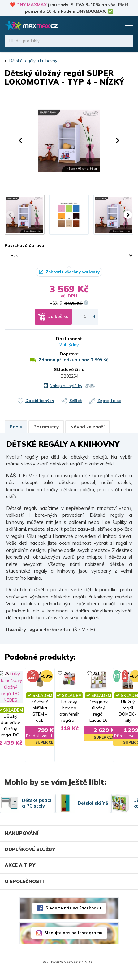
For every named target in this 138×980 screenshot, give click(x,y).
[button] (20, 140)
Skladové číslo (69, 369)
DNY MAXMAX (32, 5)
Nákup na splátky (66, 386)
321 (116, 673)
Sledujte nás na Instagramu (73, 941)
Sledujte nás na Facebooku (73, 916)
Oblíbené (103, 25)
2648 (48, 673)
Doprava (69, 354)
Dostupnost (69, 339)
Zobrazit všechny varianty (73, 272)
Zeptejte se (109, 401)
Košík (115, 25)
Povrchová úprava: (25, 245)
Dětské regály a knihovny (33, 61)
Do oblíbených (40, 401)
